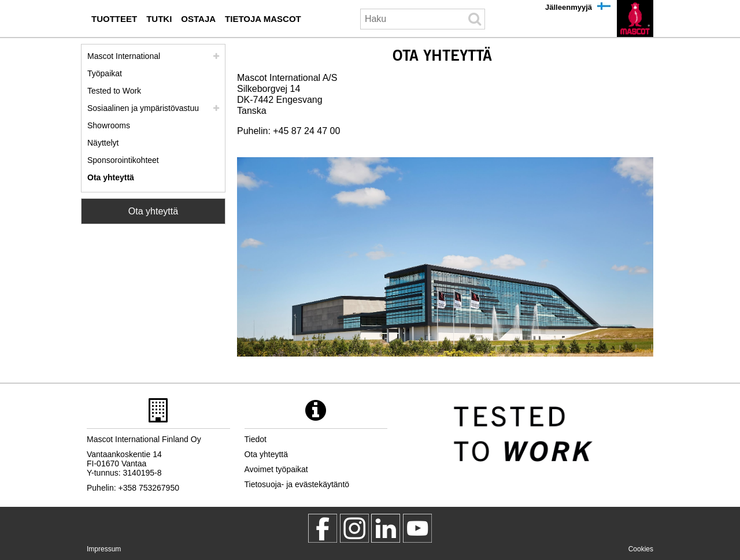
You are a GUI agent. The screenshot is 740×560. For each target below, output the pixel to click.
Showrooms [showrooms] (109, 125)
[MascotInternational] (417, 528)
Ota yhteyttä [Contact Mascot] (153, 211)
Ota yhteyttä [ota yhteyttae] (111, 177)
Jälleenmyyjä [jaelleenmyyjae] (569, 7)
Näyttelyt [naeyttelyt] (103, 143)
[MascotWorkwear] (323, 528)
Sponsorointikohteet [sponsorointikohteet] (123, 160)
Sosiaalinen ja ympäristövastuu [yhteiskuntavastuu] (143, 108)
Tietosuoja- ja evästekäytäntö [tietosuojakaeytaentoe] (297, 484)
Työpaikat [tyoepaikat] (105, 73)
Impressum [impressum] (104, 549)
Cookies (641, 549)
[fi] (635, 18)
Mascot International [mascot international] (124, 56)
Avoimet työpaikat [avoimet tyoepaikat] (276, 469)
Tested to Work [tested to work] (114, 91)
